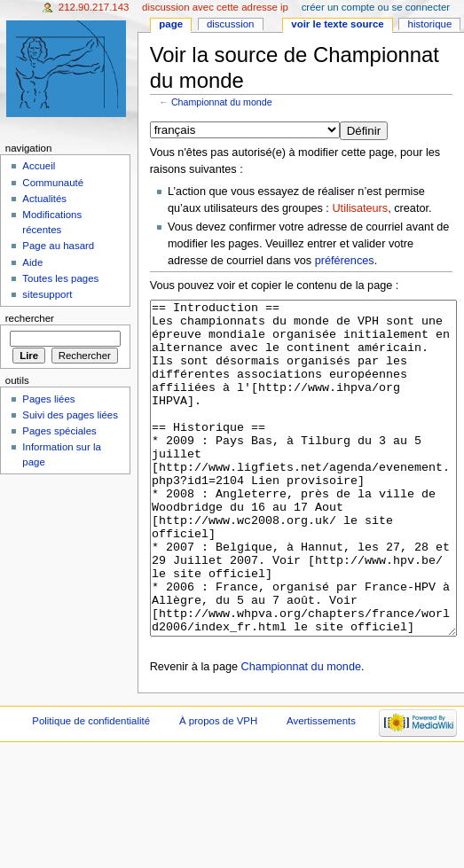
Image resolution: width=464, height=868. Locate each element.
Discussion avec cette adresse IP (215, 7)
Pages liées (48, 399)
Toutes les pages (60, 278)
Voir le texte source (337, 24)
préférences (345, 261)
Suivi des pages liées (70, 415)
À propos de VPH (218, 787)
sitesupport (47, 294)
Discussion (230, 24)
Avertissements (321, 787)
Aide (32, 262)
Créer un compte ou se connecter (376, 7)
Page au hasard (58, 246)
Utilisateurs (360, 208)
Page (171, 24)
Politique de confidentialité (91, 787)
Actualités (44, 199)
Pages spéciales (59, 431)
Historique (430, 24)
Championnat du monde (222, 102)
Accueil (39, 166)
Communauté (53, 183)
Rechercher (30, 318)
